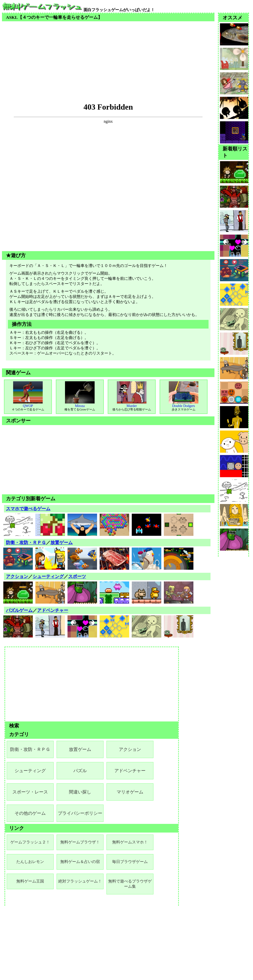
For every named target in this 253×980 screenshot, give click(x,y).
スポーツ (77, 576)
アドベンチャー (53, 610)
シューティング (48, 576)
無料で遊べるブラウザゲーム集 (130, 884)
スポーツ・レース (30, 792)
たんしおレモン (30, 862)
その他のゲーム (30, 813)
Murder (132, 396)
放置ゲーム (62, 543)
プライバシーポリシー (80, 813)
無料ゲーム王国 (30, 881)
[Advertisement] (108, 56)
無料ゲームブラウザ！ (80, 842)
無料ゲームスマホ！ (130, 842)
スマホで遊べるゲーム (28, 509)
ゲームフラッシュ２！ (30, 842)
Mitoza (80, 396)
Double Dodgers (184, 396)
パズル (80, 771)
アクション (17, 576)
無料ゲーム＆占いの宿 (80, 862)
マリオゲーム (130, 792)
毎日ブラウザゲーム (130, 862)
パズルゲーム (19, 610)
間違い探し (80, 792)
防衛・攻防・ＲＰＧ (26, 543)
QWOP (28, 396)
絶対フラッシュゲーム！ (80, 881)
